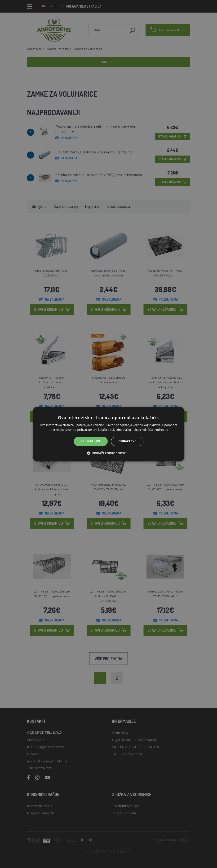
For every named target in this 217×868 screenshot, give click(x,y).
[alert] (108, 434)
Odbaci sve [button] (127, 441)
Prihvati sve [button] (91, 441)
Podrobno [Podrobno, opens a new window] (161, 430)
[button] (108, 453)
